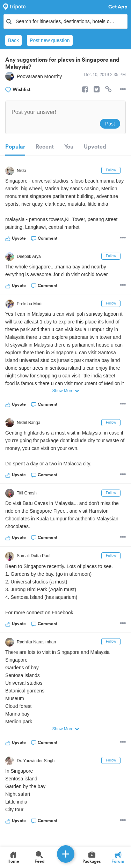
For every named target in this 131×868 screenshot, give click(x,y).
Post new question (50, 40)
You (69, 147)
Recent (45, 147)
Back (13, 40)
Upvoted (95, 147)
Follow (111, 170)
